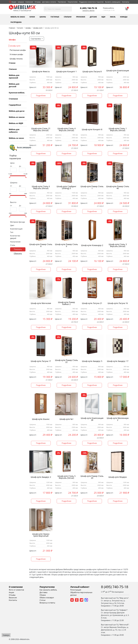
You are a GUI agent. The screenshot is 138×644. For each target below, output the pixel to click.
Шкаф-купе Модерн (118, 477)
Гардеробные (15, 105)
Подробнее (41, 96)
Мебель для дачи (17, 111)
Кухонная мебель (17, 93)
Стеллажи (13, 99)
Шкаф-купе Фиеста (41, 72)
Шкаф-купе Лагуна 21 (92, 303)
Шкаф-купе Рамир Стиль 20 (92, 477)
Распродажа (16, 22)
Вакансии (13, 598)
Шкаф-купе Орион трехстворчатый (41, 535)
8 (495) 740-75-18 (88, 8)
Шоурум (21, 2)
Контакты (126, 2)
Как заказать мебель (48, 590)
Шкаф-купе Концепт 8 (92, 129)
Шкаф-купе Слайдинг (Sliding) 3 (66, 187)
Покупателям (73, 2)
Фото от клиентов (16, 590)
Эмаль (113, 17)
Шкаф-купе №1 (66, 419)
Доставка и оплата (49, 2)
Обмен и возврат (47, 598)
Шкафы (43, 17)
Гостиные (55, 17)
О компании (16, 587)
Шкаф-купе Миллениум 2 (118, 419)
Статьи (42, 600)
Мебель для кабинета (14, 131)
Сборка (43, 595)
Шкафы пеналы (16, 59)
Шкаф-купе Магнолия (41, 303)
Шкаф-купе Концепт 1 (66, 72)
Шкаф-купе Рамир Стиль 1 (92, 187)
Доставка (43, 592)
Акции (14, 2)
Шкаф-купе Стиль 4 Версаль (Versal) (66, 130)
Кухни (32, 17)
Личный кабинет (80, 587)
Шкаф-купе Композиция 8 (118, 72)
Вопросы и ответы (47, 603)
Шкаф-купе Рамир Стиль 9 (66, 245)
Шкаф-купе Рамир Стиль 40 (118, 187)
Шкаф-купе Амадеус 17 (118, 361)
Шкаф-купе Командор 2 (92, 245)
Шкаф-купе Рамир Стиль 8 (41, 245)
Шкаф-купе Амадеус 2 (41, 477)
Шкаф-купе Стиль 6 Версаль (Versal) (41, 187)
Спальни (68, 17)
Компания (29, 2)
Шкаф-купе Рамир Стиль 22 (66, 361)
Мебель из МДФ (16, 123)
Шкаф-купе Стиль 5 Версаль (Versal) (66, 477)
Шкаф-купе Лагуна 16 (118, 303)
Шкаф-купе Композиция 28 (92, 419)
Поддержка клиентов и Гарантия (91, 2)
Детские (93, 17)
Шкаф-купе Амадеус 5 (92, 361)
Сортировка (36, 39)
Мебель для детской (14, 85)
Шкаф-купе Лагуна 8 (92, 72)
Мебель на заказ (18, 17)
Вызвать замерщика (113, 2)
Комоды (124, 17)
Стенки (12, 63)
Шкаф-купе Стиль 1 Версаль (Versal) (118, 130)
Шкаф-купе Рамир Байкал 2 (66, 303)
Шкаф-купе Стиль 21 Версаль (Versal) (41, 130)
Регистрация (76, 590)
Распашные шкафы (18, 50)
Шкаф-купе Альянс (41, 419)
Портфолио (62, 2)
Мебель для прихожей (14, 77)
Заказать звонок (88, 11)
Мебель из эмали (17, 117)
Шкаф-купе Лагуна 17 (41, 361)
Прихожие (81, 17)
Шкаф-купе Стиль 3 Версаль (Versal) (118, 245)
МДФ (103, 17)
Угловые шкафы (16, 54)
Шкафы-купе (15, 46)
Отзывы (38, 2)
